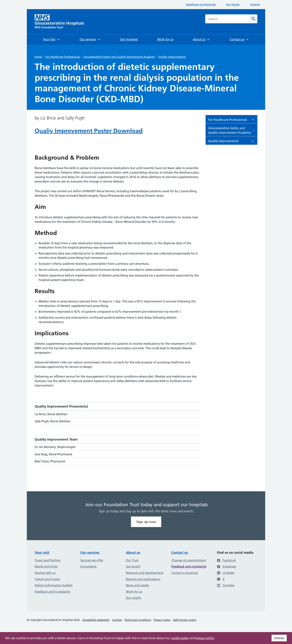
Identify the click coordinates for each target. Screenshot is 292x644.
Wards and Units (46, 566)
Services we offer (92, 560)
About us (133, 553)
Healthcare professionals (201, 4)
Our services (90, 553)
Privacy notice (162, 620)
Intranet (255, 4)
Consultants (88, 566)
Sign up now (146, 522)
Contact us (180, 553)
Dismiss (279, 638)
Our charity (233, 4)
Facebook (226, 560)
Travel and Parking (47, 560)
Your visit (42, 553)
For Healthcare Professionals (63, 57)
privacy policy (205, 638)
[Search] (253, 19)
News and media (137, 585)
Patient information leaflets (54, 585)
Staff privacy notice (185, 620)
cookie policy (180, 638)
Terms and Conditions (138, 620)
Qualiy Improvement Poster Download (89, 131)
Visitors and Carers (47, 579)
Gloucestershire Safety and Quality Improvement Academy (119, 57)
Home (38, 57)
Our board (133, 566)
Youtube (226, 585)
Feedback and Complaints (52, 592)
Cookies (117, 620)
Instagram (227, 566)
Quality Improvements (172, 57)
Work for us (134, 592)
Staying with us (45, 573)
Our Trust (132, 560)
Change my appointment (189, 560)
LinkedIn (226, 573)
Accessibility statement (96, 620)
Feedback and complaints (189, 566)
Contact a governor (185, 573)
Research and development (145, 573)
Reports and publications (143, 579)
